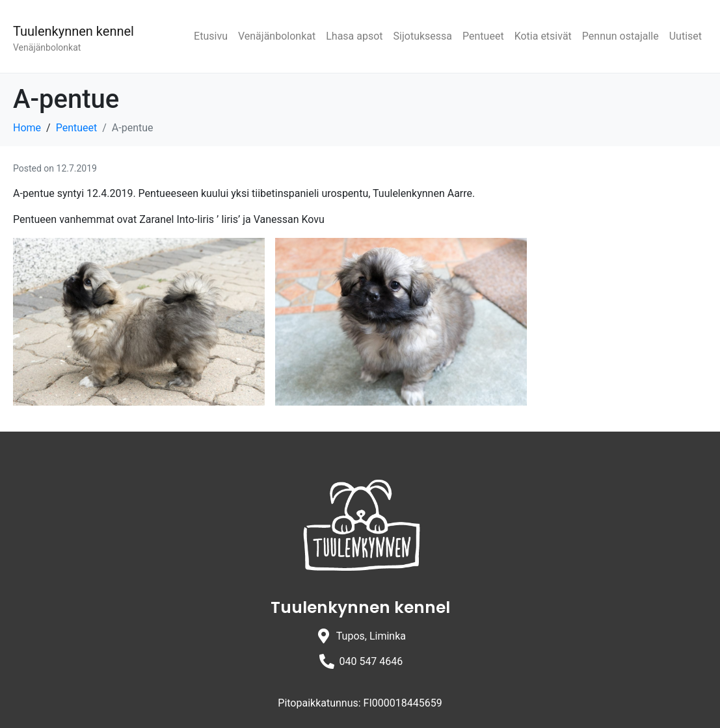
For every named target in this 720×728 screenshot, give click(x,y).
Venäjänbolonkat (277, 36)
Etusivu (211, 36)
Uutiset (686, 36)
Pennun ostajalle (620, 36)
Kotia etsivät (543, 36)
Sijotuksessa (423, 36)
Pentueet (483, 36)
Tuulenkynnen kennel (73, 31)
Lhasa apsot (354, 36)
